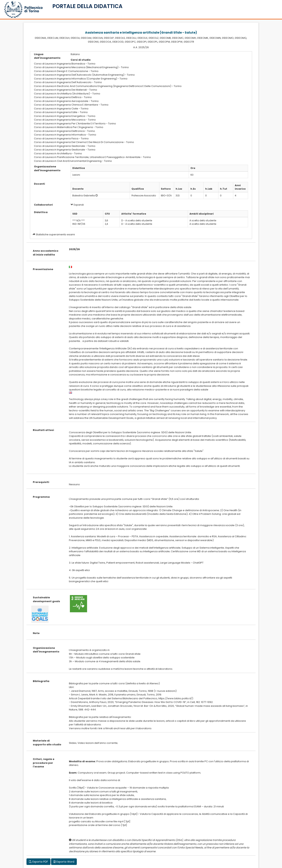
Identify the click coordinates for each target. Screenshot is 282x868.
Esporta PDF (38, 862)
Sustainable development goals (46, 599)
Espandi (77, 205)
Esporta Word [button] (64, 862)
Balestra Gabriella (84, 196)
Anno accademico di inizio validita (46, 253)
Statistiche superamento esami (55, 234)
